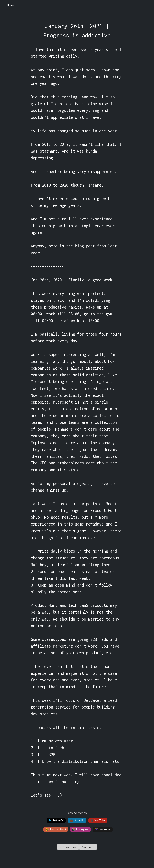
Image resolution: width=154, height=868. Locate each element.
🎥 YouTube (98, 820)
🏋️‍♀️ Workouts (103, 829)
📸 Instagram (80, 829)
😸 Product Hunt (56, 829)
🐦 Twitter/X (56, 820)
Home (11, 5)
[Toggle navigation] (146, 5)
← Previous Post (68, 847)
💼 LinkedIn (77, 820)
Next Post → (88, 847)
